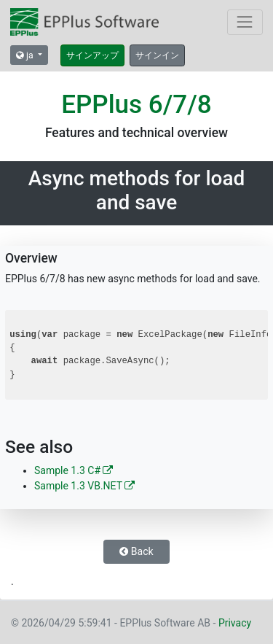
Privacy (235, 623)
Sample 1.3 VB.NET (84, 486)
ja (26, 55)
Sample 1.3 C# (74, 470)
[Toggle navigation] (245, 22)
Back (136, 551)
